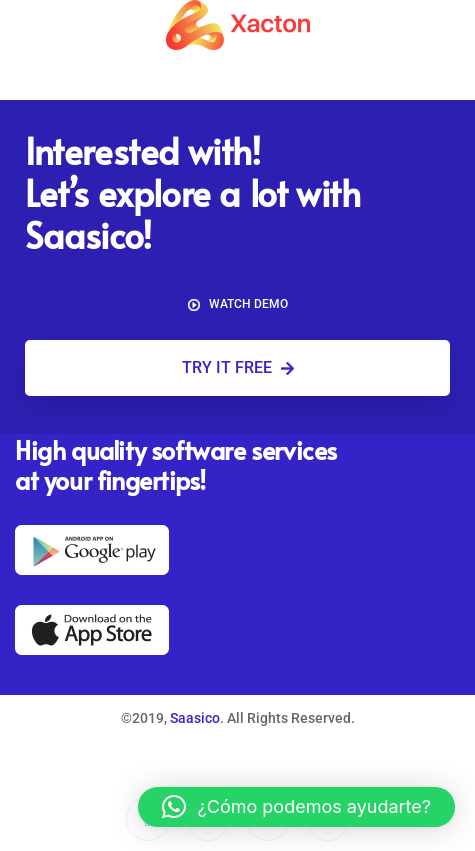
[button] (296, 807)
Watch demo (238, 304)
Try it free (238, 367)
